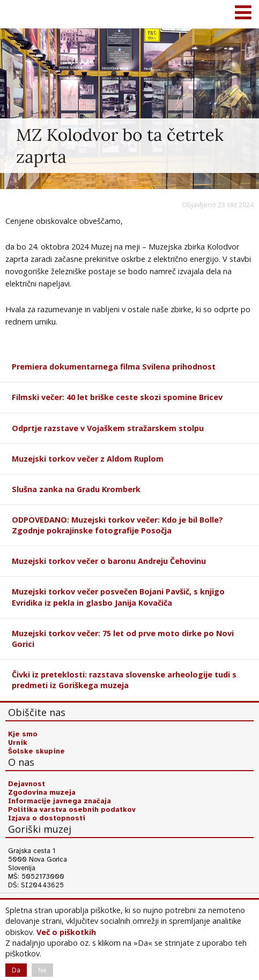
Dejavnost (27, 784)
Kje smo (23, 734)
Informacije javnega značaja (60, 801)
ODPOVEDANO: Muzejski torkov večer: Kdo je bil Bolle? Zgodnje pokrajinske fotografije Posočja (117, 525)
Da (16, 970)
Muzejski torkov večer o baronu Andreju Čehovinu (109, 561)
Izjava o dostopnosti (47, 818)
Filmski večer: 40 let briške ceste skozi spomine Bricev (117, 397)
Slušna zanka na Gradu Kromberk (76, 489)
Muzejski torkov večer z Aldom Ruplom (88, 459)
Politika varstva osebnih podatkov (72, 810)
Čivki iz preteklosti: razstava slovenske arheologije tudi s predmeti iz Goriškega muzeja (124, 680)
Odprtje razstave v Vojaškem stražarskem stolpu (108, 428)
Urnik (18, 743)
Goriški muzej (21, 13)
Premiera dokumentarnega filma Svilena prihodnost (114, 367)
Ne (42, 970)
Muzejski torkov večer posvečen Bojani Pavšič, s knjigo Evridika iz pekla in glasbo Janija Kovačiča (118, 597)
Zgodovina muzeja (42, 793)
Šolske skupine (36, 751)
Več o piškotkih (66, 932)
